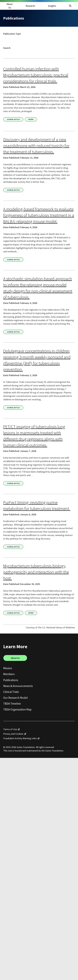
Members (9, 674)
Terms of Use (10, 729)
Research (30, 6)
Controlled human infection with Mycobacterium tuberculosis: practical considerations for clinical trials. (36, 75)
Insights (52, 6)
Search (7, 48)
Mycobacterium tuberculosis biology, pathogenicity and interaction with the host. (36, 572)
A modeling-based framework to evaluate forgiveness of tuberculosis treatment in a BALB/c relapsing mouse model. (39, 215)
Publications (11, 680)
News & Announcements (18, 686)
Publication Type (12, 34)
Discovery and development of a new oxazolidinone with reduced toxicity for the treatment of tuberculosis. (36, 146)
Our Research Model (15, 698)
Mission (8, 668)
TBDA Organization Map (17, 709)
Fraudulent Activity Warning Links (20, 738)
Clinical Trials (11, 692)
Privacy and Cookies (13, 734)
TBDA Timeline (12, 704)
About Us (10, 6)
